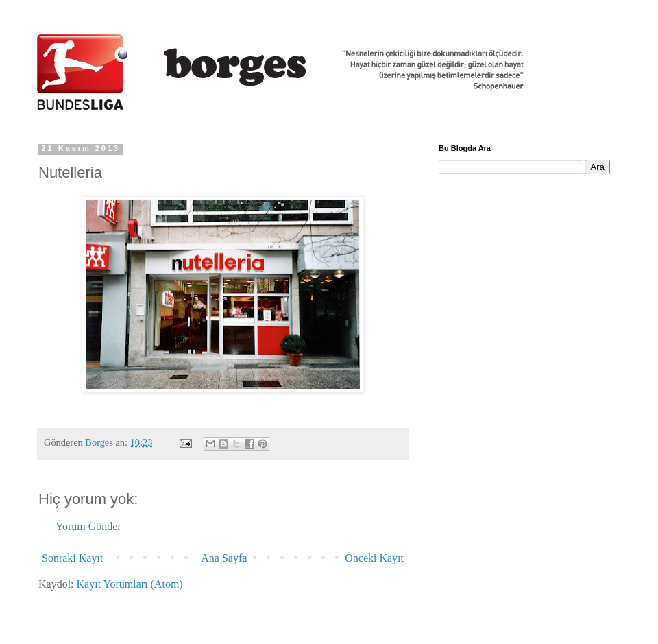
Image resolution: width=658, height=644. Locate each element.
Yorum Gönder (88, 526)
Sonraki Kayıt (72, 558)
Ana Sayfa (224, 558)
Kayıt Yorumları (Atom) (130, 584)
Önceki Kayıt (374, 558)
